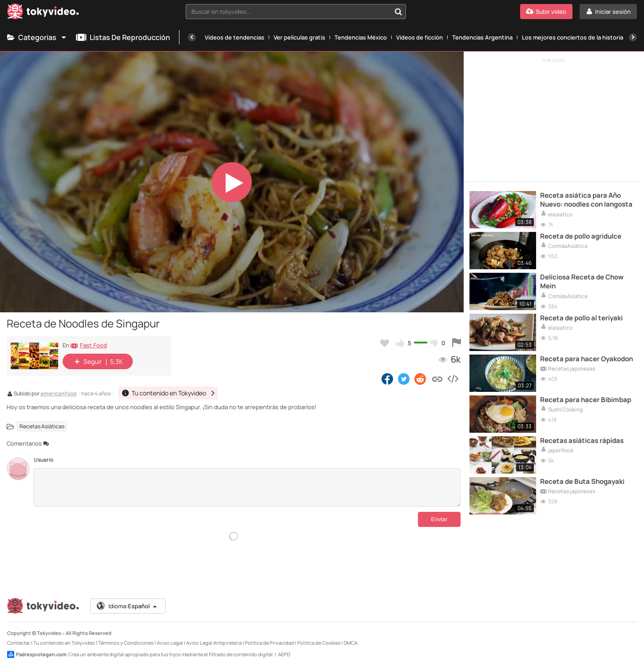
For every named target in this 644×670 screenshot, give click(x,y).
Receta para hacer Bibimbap (586, 400)
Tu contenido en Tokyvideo (64, 643)
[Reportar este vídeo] (457, 343)
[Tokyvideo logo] (43, 13)
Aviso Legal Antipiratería (214, 643)
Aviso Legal (170, 643)
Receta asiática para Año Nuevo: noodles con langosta (586, 200)
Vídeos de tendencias (235, 37)
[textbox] (288, 12)
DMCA (351, 643)
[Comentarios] (247, 487)
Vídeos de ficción (419, 37)
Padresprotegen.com (37, 654)
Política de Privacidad (269, 643)
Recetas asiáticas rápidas (582, 441)
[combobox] (296, 12)
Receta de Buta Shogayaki (582, 482)
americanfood (58, 394)
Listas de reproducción (123, 37)
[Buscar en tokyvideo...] (398, 12)
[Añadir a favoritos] (385, 343)
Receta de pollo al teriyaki (581, 318)
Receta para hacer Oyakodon (586, 359)
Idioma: (127, 606)
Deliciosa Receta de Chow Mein (582, 282)
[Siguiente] (633, 37)
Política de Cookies (319, 643)
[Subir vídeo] (546, 12)
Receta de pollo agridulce (581, 236)
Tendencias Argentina (482, 37)
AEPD (284, 654)
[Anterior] (192, 37)
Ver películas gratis (299, 37)
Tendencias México (361, 37)
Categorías (37, 37)
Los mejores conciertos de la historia (572, 37)
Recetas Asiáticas (42, 426)
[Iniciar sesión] (608, 12)
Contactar (19, 643)
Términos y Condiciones (126, 643)
